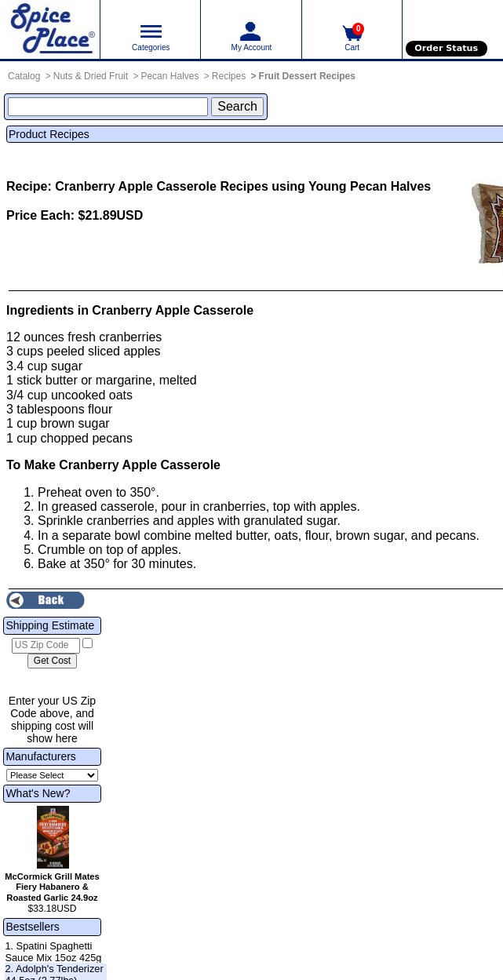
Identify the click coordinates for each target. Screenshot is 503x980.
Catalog (24, 76)
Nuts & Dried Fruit (91, 76)
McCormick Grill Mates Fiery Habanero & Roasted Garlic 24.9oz (52, 887)
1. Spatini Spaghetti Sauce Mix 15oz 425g (53, 952)
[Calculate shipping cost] (52, 661)
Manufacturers (40, 756)
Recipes (229, 76)
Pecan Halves (169, 76)
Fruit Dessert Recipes (307, 76)
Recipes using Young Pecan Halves (325, 186)
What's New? (38, 793)
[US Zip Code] (46, 646)
